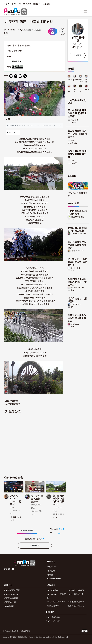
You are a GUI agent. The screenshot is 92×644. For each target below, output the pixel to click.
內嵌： (9, 119)
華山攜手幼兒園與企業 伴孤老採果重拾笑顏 (77, 113)
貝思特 (80, 91)
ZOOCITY (75, 304)
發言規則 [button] (61, 531)
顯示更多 (17, 61)
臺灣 (15, 46)
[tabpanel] (35, 539)
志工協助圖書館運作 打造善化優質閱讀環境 (77, 134)
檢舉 (62, 31)
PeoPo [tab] (27, 531)
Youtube (13, 569)
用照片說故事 (53, 606)
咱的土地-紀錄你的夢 (56, 602)
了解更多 (78, 55)
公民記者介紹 (10, 602)
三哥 (69, 90)
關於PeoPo (52, 567)
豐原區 (28, 46)
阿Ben (55, 505)
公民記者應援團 (11, 598)
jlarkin (70, 80)
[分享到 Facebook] (11, 76)
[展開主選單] (85, 12)
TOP (85, 631)
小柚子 (74, 234)
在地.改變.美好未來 (76, 602)
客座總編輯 (9, 606)
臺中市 (21, 46)
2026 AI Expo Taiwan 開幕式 (16, 500)
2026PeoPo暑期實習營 (78, 194)
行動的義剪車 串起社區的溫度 (77, 212)
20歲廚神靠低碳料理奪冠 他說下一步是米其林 (77, 282)
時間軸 (50, 575)
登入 (8, 4)
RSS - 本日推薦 (53, 621)
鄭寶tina (35, 502)
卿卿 (86, 81)
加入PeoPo (16, 4)
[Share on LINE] (20, 76)
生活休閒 (17, 51)
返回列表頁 (35, 545)
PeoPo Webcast (78, 287)
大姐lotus (81, 81)
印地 (12, 507)
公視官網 (37, 4)
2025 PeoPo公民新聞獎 (57, 596)
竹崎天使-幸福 (78, 39)
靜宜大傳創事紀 (78, 217)
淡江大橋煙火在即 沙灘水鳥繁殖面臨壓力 (78, 245)
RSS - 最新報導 (53, 617)
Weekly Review (54, 579)
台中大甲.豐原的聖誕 (37, 497)
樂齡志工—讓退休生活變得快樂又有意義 (77, 318)
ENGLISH (27, 4)
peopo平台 (76, 268)
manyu (87, 89)
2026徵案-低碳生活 (76, 590)
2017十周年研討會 (76, 594)
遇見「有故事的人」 (76, 606)
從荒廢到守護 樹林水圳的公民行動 (77, 229)
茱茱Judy (75, 324)
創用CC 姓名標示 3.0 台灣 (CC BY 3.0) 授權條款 (18, 67)
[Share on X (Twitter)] (16, 76)
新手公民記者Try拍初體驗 (77, 300)
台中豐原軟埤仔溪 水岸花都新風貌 (59, 498)
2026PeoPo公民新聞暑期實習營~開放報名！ (78, 262)
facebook (6, 569)
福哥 (73, 251)
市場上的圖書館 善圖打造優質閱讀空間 (77, 154)
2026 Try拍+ (53, 590)
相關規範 (51, 571)
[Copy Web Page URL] (25, 76)
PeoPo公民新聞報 (12, 590)
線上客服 (46, 4)
